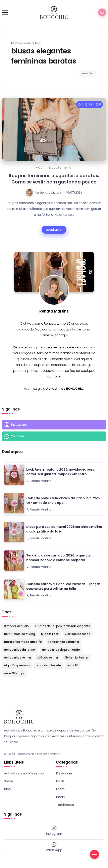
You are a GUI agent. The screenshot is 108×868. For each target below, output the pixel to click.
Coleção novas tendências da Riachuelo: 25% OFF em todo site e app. (63, 500)
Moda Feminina (60, 168)
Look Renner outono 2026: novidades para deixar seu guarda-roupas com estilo (60, 472)
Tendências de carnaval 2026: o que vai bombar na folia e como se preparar (58, 558)
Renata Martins (51, 193)
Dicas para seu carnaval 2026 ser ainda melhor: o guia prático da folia (65, 529)
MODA (40, 168)
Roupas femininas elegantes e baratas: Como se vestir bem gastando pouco (54, 179)
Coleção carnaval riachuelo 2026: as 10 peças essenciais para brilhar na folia (63, 586)
